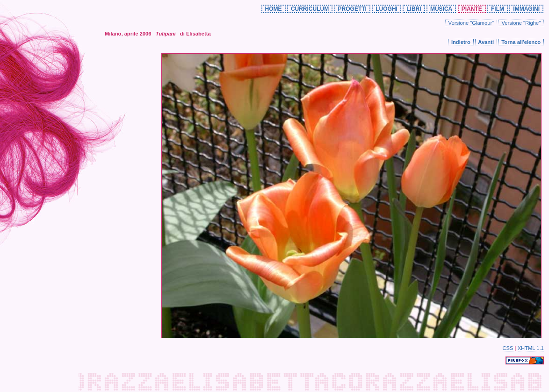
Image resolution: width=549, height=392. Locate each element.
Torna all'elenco (521, 42)
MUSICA (441, 9)
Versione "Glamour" (471, 23)
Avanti (486, 42)
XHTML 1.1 (531, 348)
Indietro (461, 42)
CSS (508, 348)
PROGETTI (352, 9)
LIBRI (414, 9)
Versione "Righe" (521, 23)
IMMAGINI (526, 9)
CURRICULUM (310, 9)
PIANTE (472, 9)
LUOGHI (386, 9)
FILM (498, 9)
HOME (274, 9)
